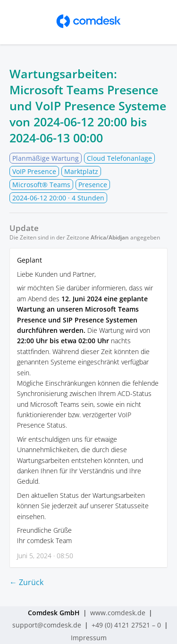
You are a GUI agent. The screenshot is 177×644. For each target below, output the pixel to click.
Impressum (89, 638)
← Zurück (26, 582)
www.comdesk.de (118, 613)
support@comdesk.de (47, 625)
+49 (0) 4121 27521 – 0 (126, 625)
